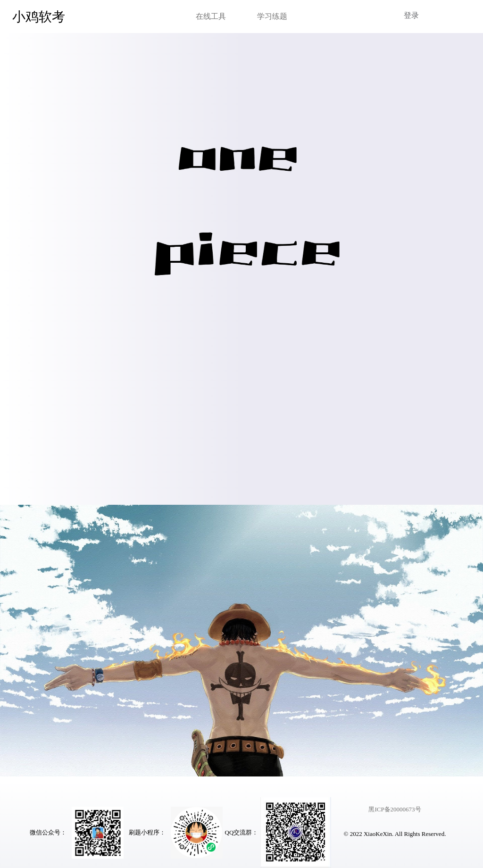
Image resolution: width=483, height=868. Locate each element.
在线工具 (211, 16)
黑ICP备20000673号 (395, 809)
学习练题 (272, 16)
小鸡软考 (39, 17)
